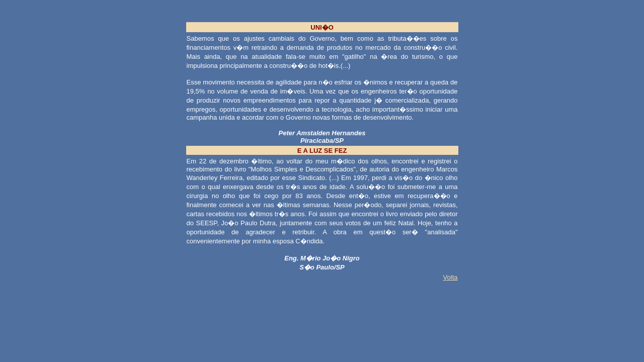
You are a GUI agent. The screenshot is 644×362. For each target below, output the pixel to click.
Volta (451, 277)
